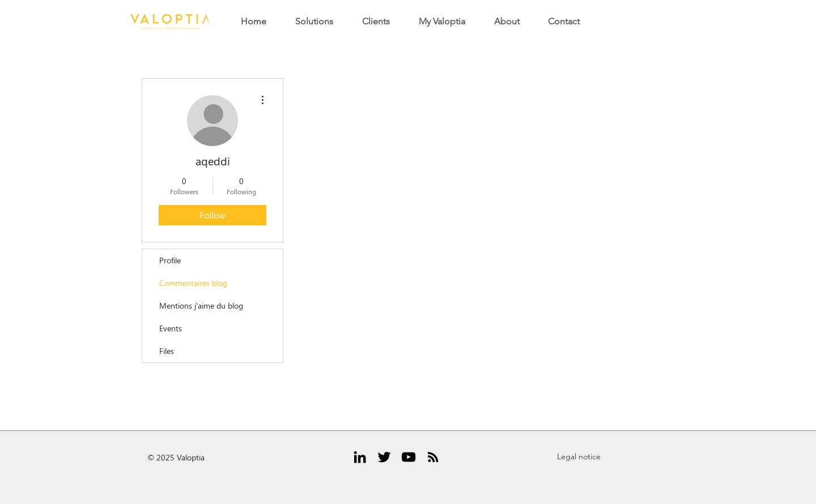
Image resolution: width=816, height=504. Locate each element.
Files (167, 351)
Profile (170, 260)
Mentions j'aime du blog (201, 306)
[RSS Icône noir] (433, 457)
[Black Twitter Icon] (384, 457)
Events (171, 328)
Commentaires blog (193, 283)
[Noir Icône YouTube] (409, 457)
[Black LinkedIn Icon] (360, 457)
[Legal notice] (579, 457)
